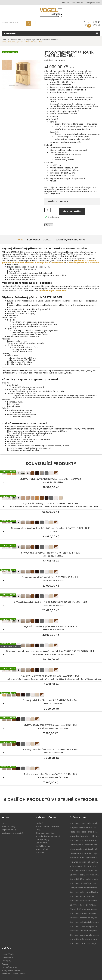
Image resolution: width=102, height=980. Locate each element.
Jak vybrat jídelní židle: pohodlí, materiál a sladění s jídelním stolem (85, 871)
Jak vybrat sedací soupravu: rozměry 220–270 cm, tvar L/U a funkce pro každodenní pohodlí (85, 896)
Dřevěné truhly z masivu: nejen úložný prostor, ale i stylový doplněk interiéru (85, 853)
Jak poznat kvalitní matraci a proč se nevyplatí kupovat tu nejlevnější (85, 828)
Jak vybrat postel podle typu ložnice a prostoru (85, 823)
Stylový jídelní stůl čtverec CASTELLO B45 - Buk (51, 769)
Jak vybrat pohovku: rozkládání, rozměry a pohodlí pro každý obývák (85, 892)
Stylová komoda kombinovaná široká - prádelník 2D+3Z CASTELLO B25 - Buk (51, 646)
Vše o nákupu (42, 843)
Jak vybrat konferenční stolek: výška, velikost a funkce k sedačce (85, 901)
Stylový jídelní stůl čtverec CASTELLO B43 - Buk (51, 720)
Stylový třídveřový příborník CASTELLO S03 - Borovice (51, 474)
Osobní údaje (8, 954)
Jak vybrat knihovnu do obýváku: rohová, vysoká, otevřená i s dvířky (85, 913)
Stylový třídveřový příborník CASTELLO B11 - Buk (51, 621)
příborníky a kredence (85, 260)
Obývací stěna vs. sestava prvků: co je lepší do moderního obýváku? (85, 909)
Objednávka (78, 3)
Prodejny (40, 853)
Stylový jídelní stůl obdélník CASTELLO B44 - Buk (51, 744)
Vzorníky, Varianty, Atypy (70, 240)
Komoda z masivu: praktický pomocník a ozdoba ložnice (85, 858)
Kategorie (10, 33)
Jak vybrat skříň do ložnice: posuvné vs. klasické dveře (85, 840)
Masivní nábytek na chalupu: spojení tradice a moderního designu (85, 862)
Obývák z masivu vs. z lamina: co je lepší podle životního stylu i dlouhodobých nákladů (85, 935)
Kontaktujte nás (43, 846)
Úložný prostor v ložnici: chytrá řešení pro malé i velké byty (85, 849)
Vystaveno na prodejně (13, 833)
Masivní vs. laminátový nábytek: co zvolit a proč (85, 836)
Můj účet (66, 3)
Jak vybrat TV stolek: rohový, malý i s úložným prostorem (85, 905)
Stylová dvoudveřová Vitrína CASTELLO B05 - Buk (51, 572)
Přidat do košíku (72, 211)
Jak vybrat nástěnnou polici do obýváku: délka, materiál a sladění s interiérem (85, 926)
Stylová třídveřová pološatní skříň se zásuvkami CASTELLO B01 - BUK (51, 523)
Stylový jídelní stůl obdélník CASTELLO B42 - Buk (51, 695)
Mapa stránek (42, 849)
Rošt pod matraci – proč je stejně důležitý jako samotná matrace (85, 832)
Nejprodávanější (9, 830)
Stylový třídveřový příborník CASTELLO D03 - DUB (51, 498)
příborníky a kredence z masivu (18, 263)
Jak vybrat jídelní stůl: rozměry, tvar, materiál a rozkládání (85, 875)
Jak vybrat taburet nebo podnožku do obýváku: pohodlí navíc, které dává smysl (85, 931)
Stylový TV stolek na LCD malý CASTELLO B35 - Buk (51, 670)
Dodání (39, 823)
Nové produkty (9, 827)
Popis (20, 240)
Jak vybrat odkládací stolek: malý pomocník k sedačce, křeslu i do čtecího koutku (85, 922)
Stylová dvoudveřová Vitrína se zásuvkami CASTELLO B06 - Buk (51, 597)
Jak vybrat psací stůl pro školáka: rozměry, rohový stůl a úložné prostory (85, 883)
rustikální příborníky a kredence (83, 263)
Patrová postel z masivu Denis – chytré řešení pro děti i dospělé (85, 845)
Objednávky (7, 957)
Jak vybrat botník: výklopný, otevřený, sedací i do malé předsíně (85, 944)
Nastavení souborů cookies (14, 974)
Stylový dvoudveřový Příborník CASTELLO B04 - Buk (51, 547)
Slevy (4, 823)
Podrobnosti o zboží (39, 240)
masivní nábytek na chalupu (53, 291)
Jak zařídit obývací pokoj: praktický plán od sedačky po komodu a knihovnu (85, 939)
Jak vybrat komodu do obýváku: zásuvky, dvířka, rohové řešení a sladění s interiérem (85, 918)
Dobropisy (6, 961)
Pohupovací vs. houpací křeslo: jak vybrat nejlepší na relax (85, 888)
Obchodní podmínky (45, 833)
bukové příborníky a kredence (50, 263)
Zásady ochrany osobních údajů (48, 828)
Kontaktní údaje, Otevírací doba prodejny (48, 838)
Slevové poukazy (10, 967)
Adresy (5, 964)
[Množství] (48, 210)
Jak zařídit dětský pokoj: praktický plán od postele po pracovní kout (85, 879)
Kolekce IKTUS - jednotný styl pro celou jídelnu (85, 866)
